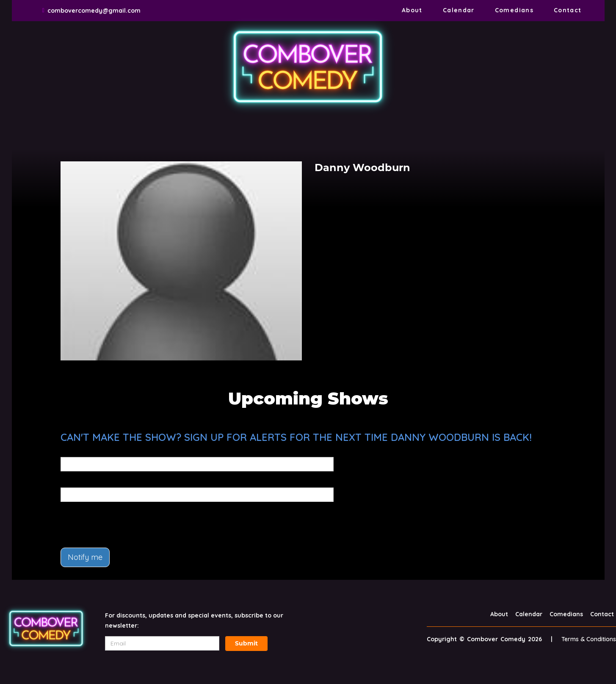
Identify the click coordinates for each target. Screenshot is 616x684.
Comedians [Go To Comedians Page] (514, 10)
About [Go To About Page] (412, 10)
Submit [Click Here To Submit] (246, 643)
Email (69, 451)
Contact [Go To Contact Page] (568, 10)
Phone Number (83, 482)
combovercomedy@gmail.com (94, 11)
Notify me (85, 557)
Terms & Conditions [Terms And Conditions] (589, 639)
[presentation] (125, 525)
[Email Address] (162, 643)
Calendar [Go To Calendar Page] (459, 10)
